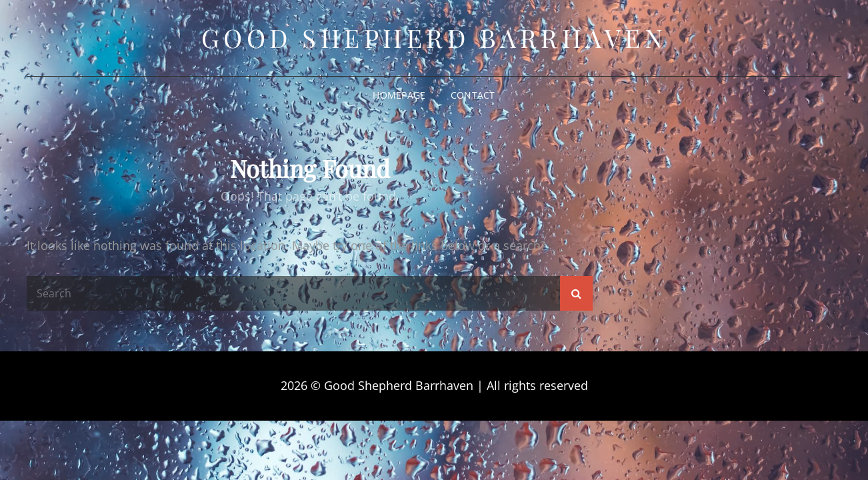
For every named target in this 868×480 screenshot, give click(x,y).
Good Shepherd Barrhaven (434, 38)
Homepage (399, 95)
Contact (473, 95)
